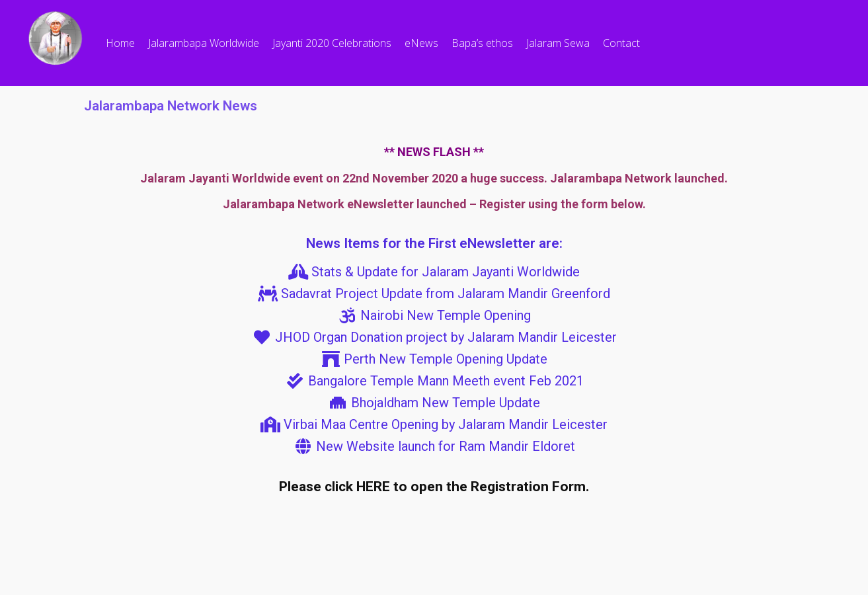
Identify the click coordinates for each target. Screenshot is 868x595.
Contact (621, 43)
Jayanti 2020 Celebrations (332, 43)
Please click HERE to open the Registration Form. (434, 487)
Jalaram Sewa (558, 43)
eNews (421, 43)
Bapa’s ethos (482, 43)
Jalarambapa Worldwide (204, 43)
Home (120, 43)
